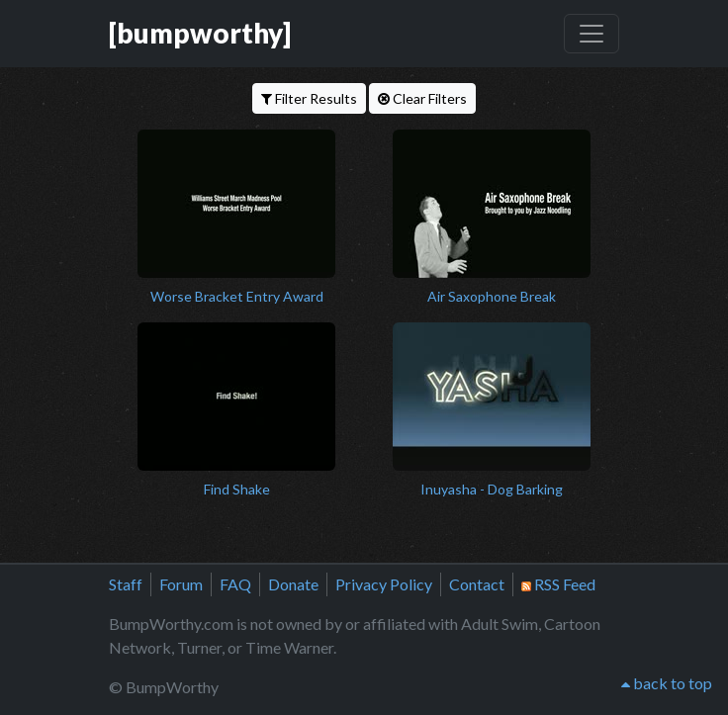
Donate (293, 584)
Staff (126, 584)
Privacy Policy (384, 584)
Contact (477, 584)
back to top (667, 683)
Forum (181, 584)
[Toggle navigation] (591, 34)
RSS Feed (558, 584)
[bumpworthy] (200, 33)
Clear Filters (422, 98)
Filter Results (309, 98)
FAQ (235, 584)
